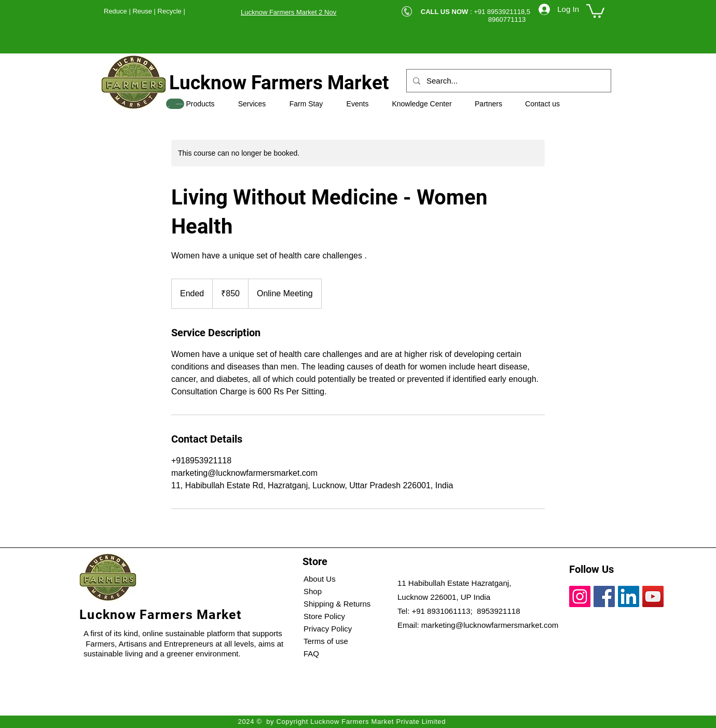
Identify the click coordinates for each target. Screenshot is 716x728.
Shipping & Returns (337, 604)
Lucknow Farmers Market (279, 83)
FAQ (311, 654)
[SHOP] (175, 104)
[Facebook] (604, 596)
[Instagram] (580, 596)
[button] (595, 10)
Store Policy (324, 616)
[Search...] (508, 81)
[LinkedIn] (629, 596)
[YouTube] (653, 596)
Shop (313, 591)
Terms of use (326, 641)
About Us (320, 579)
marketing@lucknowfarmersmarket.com (490, 625)
